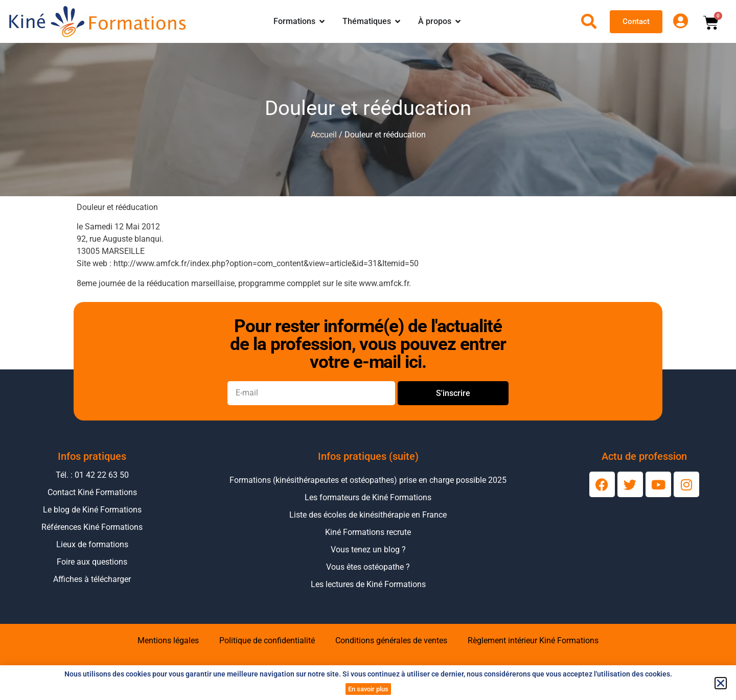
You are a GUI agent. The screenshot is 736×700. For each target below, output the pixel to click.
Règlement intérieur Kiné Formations (533, 640)
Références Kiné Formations (92, 527)
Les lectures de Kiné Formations (368, 584)
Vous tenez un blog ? (368, 550)
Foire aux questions (92, 562)
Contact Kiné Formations (92, 492)
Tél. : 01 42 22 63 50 (92, 475)
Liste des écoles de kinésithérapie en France (368, 515)
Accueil (324, 135)
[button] (721, 683)
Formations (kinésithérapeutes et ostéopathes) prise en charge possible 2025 (368, 480)
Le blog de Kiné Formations (92, 510)
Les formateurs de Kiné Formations (368, 497)
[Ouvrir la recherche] (589, 21)
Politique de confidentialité (267, 640)
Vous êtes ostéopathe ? (368, 567)
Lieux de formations (92, 544)
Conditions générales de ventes (391, 640)
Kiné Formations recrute (368, 532)
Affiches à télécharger (92, 579)
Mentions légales (168, 640)
